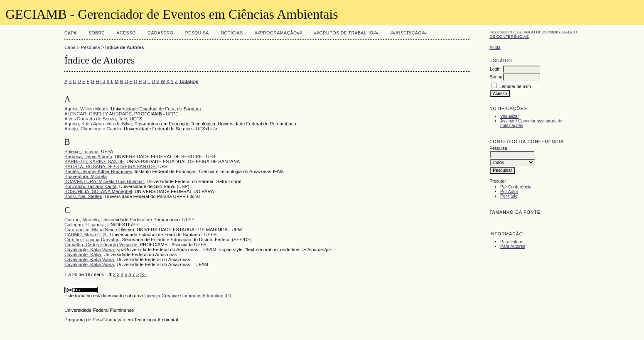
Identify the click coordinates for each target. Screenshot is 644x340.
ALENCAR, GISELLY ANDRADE (98, 114)
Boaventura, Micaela (86, 176)
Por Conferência (516, 187)
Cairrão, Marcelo (82, 220)
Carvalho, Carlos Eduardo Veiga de (101, 245)
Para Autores (513, 246)
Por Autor (509, 192)
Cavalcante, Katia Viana (89, 259)
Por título (509, 196)
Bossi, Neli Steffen (83, 196)
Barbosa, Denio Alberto (88, 157)
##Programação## (278, 33)
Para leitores (512, 242)
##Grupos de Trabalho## (347, 33)
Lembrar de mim (515, 87)
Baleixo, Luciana (81, 152)
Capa (71, 33)
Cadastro (160, 33)
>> (143, 274)
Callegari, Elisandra (85, 225)
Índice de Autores (124, 47)
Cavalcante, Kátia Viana (89, 249)
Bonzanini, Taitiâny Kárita (90, 186)
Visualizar (510, 116)
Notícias (232, 33)
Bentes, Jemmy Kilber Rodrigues (98, 171)
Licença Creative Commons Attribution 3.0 (188, 296)
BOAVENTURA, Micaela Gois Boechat (104, 181)
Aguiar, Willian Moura (86, 109)
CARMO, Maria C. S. (86, 235)
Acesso (126, 33)
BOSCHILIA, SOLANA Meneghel (98, 191)
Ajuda (495, 48)
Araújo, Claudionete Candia (93, 129)
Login (495, 69)
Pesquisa (197, 33)
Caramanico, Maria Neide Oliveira (99, 230)
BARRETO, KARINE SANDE (94, 161)
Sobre (97, 33)
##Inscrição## (409, 33)
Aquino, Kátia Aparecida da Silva (98, 124)
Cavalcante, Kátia (83, 254)
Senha (496, 77)
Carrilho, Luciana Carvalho (92, 240)
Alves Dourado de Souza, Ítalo (96, 119)
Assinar (508, 121)
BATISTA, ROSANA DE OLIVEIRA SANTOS (110, 166)
